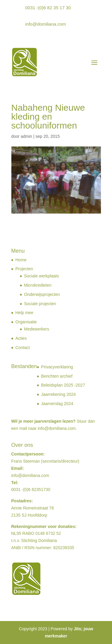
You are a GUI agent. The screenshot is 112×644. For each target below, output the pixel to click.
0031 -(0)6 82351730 (31, 489)
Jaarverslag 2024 (57, 404)
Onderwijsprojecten (42, 294)
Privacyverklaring (57, 367)
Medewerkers (37, 329)
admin (26, 136)
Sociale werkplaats (42, 276)
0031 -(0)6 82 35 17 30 (48, 8)
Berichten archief (57, 376)
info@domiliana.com (46, 24)
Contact (23, 348)
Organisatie (26, 322)
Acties (21, 338)
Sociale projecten (40, 304)
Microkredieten (38, 285)
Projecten (24, 269)
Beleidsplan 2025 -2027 (63, 385)
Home (21, 260)
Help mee (24, 313)
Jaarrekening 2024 (59, 394)
